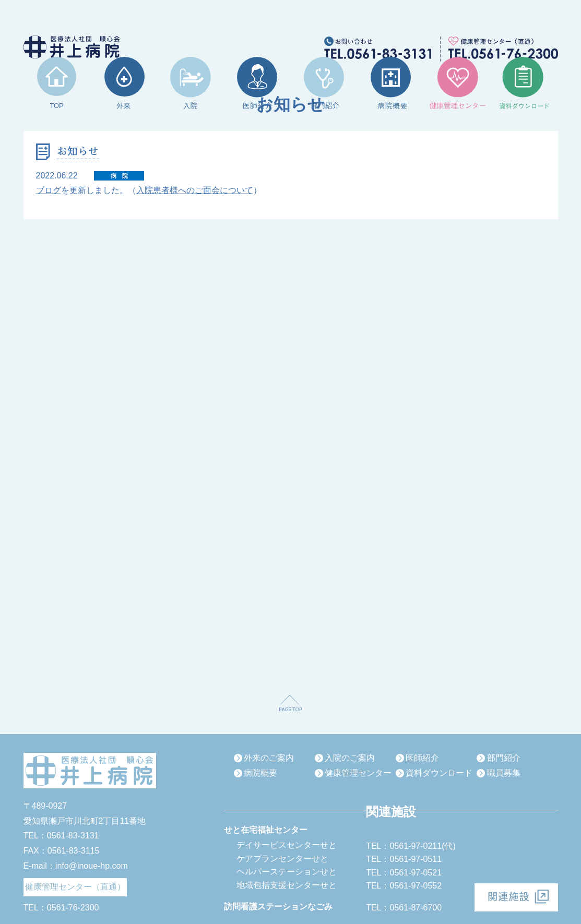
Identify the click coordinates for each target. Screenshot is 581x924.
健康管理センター (358, 773)
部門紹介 (504, 758)
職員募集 (504, 773)
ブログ (49, 190)
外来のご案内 (269, 758)
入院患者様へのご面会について (195, 190)
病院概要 (260, 773)
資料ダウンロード (439, 773)
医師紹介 (422, 758)
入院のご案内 (350, 758)
